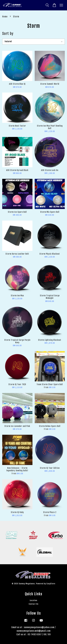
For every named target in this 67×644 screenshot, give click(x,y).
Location (33, 600)
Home (5, 17)
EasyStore (51, 584)
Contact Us (34, 604)
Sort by (8, 34)
